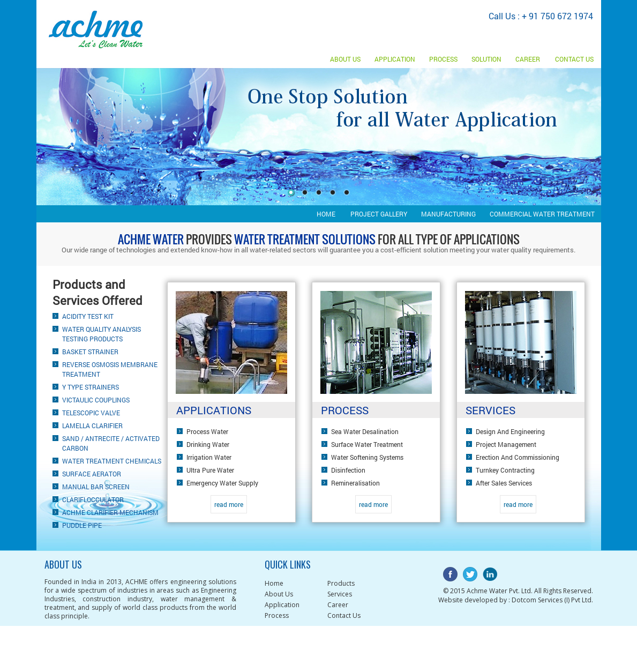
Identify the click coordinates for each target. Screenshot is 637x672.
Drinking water (208, 444)
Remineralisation (355, 483)
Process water (207, 431)
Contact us (574, 59)
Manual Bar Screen (96, 487)
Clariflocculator (93, 499)
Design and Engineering (510, 431)
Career (528, 59)
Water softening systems (367, 457)
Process (443, 59)
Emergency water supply (222, 483)
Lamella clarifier (92, 425)
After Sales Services (504, 483)
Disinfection (348, 470)
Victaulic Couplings (96, 400)
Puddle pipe (82, 525)
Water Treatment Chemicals (112, 461)
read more (229, 504)
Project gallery (379, 214)
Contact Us (344, 615)
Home (326, 214)
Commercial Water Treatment (542, 214)
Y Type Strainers (91, 387)
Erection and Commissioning (518, 457)
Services (340, 594)
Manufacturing (448, 214)
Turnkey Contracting (505, 470)
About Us (345, 59)
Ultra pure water (210, 470)
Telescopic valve (91, 413)
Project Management (506, 444)
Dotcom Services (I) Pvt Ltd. (552, 600)
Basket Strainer (90, 352)
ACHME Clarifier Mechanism (110, 512)
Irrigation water (209, 457)
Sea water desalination (365, 431)
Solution (486, 59)
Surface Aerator (92, 474)
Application (395, 59)
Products (341, 583)
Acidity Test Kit (88, 316)
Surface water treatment (367, 444)
